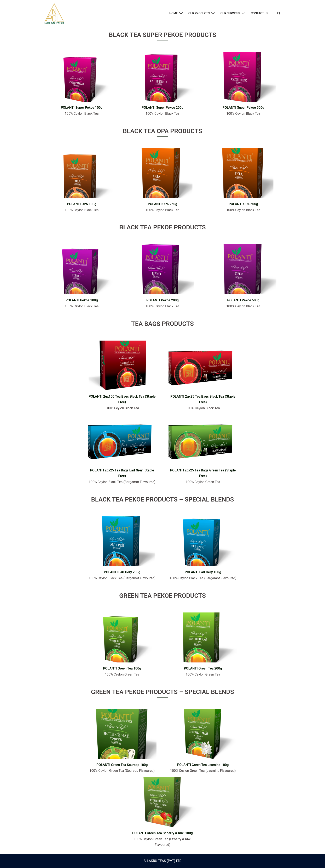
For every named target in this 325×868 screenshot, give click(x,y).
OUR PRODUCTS (199, 13)
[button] (279, 13)
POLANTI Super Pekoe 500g (243, 108)
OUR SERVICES (230, 13)
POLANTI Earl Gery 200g (122, 572)
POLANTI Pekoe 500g (243, 300)
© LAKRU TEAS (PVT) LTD (162, 861)
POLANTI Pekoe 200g (162, 300)
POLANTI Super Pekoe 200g (162, 108)
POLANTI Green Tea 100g (122, 668)
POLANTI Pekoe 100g (82, 300)
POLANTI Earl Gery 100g (203, 572)
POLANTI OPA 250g (162, 204)
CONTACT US (260, 13)
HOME (173, 13)
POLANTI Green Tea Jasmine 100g (203, 765)
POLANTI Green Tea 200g (203, 668)
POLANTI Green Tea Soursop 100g (122, 765)
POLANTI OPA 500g (243, 204)
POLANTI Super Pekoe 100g (82, 108)
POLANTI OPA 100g (82, 204)
